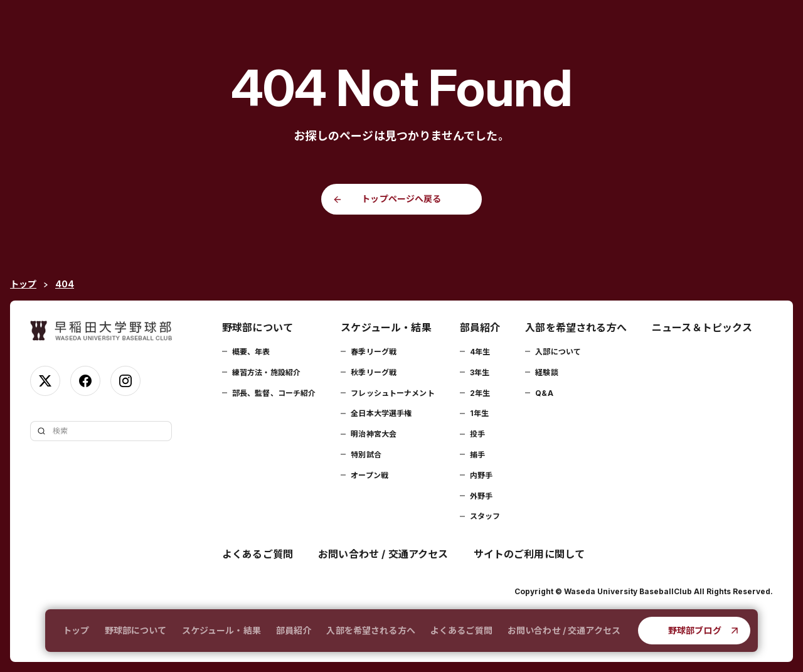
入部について (558, 352)
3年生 (480, 372)
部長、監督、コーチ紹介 (274, 393)
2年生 (480, 393)
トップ (76, 630)
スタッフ (485, 516)
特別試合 (366, 455)
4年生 (480, 352)
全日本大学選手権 (381, 413)
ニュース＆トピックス (702, 328)
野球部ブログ (695, 630)
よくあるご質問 (461, 630)
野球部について (136, 630)
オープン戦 (370, 475)
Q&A (544, 393)
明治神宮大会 (374, 434)
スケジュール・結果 (221, 630)
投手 (477, 434)
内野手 (481, 475)
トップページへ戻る (401, 199)
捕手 (477, 455)
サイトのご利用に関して (529, 554)
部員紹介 (294, 630)
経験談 (546, 372)
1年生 (479, 413)
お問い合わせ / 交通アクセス (564, 630)
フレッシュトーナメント (392, 393)
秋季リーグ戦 (374, 372)
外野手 (481, 496)
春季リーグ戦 (374, 352)
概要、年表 (251, 352)
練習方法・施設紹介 (266, 372)
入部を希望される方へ (370, 630)
